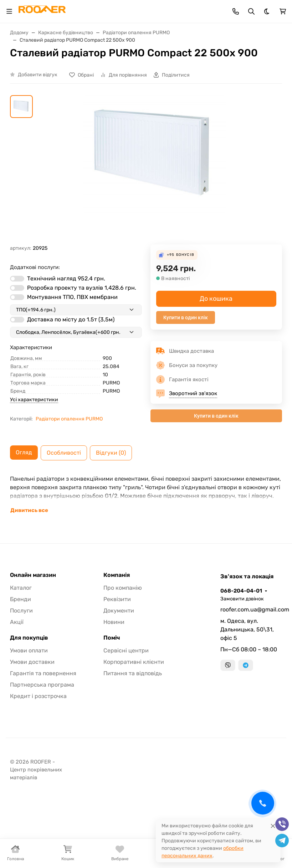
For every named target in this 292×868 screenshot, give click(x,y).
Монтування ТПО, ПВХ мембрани (72, 297)
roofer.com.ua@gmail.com (251, 609)
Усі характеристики (34, 400)
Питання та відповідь (133, 673)
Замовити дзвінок (242, 599)
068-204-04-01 (241, 591)
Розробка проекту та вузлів (82, 288)
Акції (17, 622)
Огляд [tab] (24, 452)
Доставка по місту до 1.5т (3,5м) (71, 319)
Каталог (21, 588)
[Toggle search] (251, 11)
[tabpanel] (146, 495)
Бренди (21, 599)
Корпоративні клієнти (134, 662)
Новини (114, 622)
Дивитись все (29, 510)
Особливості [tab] (64, 453)
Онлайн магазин (33, 575)
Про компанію (123, 588)
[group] (155, 170)
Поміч (112, 638)
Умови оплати (29, 650)
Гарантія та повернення (43, 673)
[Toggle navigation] (9, 11)
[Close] (273, 826)
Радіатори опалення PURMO (69, 419)
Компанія (117, 575)
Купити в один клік (186, 317)
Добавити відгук (38, 75)
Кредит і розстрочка (38, 696)
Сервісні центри (126, 650)
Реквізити (117, 599)
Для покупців (29, 638)
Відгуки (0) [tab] (111, 453)
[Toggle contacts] (236, 11)
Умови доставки (32, 662)
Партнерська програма (42, 685)
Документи (119, 611)
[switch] (17, 279)
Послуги (21, 611)
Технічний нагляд (66, 278)
